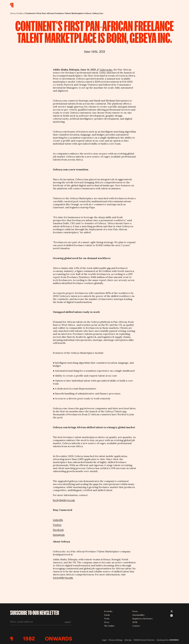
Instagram (59, 535)
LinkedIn (58, 520)
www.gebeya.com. (63, 577)
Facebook (58, 530)
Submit (68, 622)
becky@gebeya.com (64, 500)
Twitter (57, 525)
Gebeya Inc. (106, 70)
